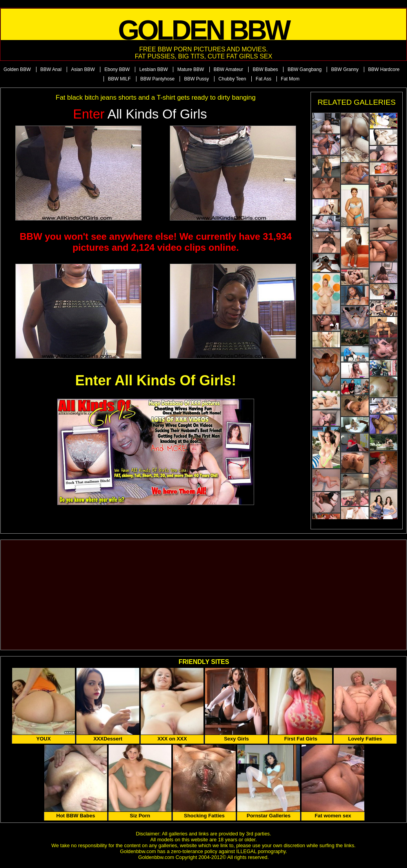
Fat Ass (263, 79)
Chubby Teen (232, 79)
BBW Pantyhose (157, 79)
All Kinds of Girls (140, 114)
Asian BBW (83, 69)
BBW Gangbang (304, 69)
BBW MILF (119, 79)
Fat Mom (290, 79)
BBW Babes (265, 69)
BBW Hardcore (384, 69)
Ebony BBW (117, 69)
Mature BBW (191, 69)
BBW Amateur (228, 69)
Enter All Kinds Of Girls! (156, 380)
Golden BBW (17, 69)
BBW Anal (51, 69)
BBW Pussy (196, 79)
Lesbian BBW (154, 69)
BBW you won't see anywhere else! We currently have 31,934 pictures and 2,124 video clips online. (156, 242)
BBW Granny (345, 69)
